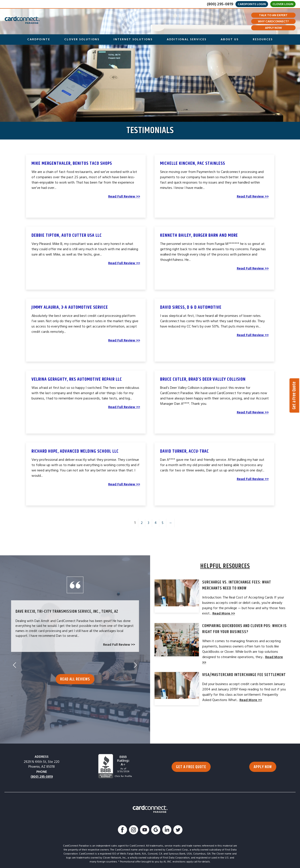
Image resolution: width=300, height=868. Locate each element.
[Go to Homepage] (22, 20)
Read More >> (224, 613)
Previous (15, 660)
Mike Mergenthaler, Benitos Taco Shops (72, 163)
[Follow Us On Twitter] (178, 830)
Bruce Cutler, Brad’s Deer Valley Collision (203, 379)
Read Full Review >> (124, 196)
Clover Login (283, 4)
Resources (263, 39)
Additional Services (187, 39)
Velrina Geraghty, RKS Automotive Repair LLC (77, 379)
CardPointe (39, 39)
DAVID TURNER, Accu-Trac (184, 451)
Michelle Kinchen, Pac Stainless (193, 163)
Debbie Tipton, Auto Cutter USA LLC (67, 235)
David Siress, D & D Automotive (191, 307)
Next (135, 660)
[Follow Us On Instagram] (133, 830)
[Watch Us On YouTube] (145, 830)
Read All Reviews (75, 674)
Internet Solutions (133, 39)
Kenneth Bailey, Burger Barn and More (199, 235)
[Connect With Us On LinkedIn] (167, 830)
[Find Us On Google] (156, 830)
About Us (230, 39)
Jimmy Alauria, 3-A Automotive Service (70, 307)
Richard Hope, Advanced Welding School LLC (75, 451)
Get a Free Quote (294, 396)
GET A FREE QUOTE (191, 767)
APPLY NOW (263, 767)
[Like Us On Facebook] (122, 830)
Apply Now (273, 28)
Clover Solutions (82, 39)
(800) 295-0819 (220, 4)
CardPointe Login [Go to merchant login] (252, 4)
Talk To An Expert (273, 15)
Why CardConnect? (273, 21)
